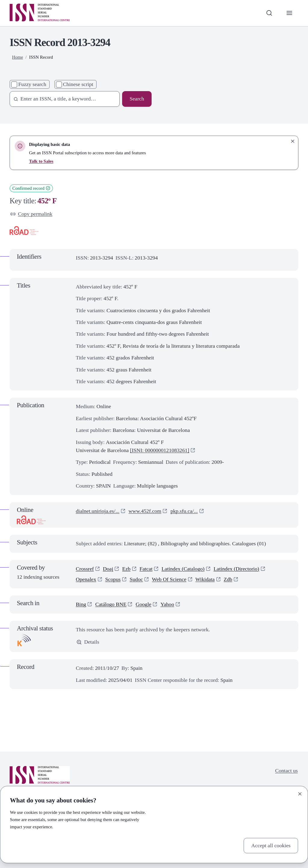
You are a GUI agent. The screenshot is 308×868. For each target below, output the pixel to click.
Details (88, 642)
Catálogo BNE (111, 604)
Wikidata (205, 579)
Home (18, 57)
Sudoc (136, 579)
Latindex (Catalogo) (183, 569)
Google (143, 604)
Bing (81, 604)
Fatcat (146, 569)
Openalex (86, 579)
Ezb (126, 569)
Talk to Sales (41, 161)
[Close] (300, 794)
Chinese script (78, 84)
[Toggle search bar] (269, 13)
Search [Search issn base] (137, 99)
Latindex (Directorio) (236, 569)
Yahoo (167, 604)
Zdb (228, 579)
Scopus (113, 579)
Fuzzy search (32, 84)
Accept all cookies (271, 845)
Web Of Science (169, 579)
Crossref (85, 569)
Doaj (108, 569)
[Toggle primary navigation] (290, 13)
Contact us (286, 771)
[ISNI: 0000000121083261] (160, 450)
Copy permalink (31, 214)
